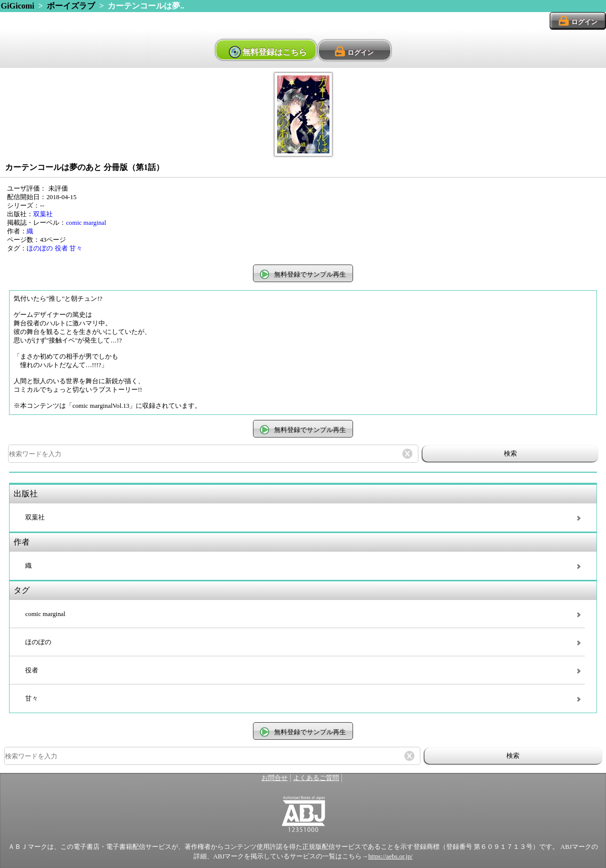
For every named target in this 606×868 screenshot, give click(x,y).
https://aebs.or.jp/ (390, 856)
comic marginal (86, 223)
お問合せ (275, 778)
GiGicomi (18, 6)
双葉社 (43, 214)
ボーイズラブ (71, 6)
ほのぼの (40, 248)
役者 (61, 248)
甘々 (76, 248)
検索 (510, 453)
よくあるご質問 (316, 778)
